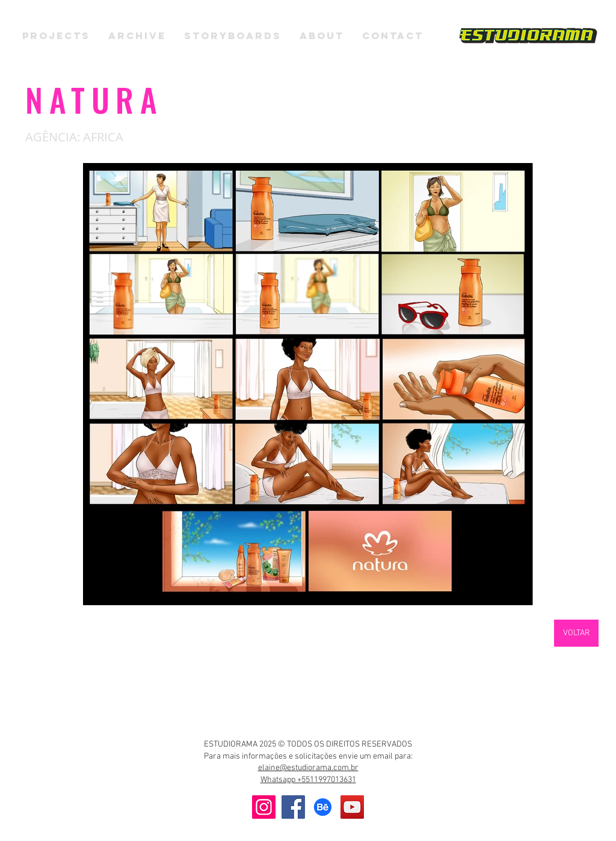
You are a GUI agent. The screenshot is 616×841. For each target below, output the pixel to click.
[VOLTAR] (576, 633)
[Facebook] (293, 807)
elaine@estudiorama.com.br (308, 768)
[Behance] (323, 807)
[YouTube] (352, 807)
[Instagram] (264, 807)
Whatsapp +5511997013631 (308, 780)
